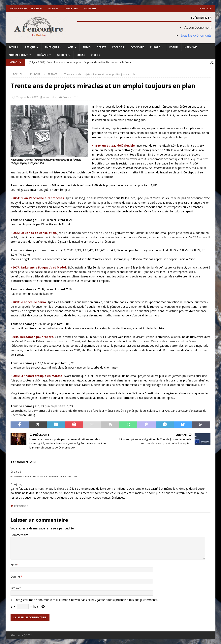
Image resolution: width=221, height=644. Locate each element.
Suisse (81, 55)
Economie (137, 47)
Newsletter (71, 8)
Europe (155, 47)
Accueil (14, 47)
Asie (71, 47)
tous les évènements (196, 36)
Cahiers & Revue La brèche (24, 8)
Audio (87, 47)
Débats (101, 47)
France (67, 97)
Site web (16, 588)
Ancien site (90, 8)
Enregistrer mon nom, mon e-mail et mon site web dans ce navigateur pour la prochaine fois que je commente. (86, 599)
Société (62, 55)
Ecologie (118, 47)
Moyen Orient (18, 55)
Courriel (16, 576)
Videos (95, 55)
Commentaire (19, 535)
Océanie (43, 55)
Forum (174, 47)
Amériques (52, 47)
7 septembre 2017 (27, 97)
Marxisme (191, 47)
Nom (14, 565)
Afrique (30, 47)
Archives (53, 8)
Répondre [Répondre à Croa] (21, 506)
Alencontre (50, 97)
